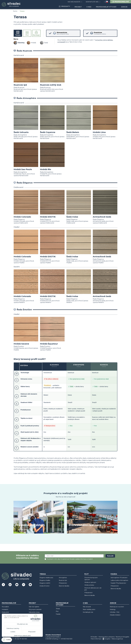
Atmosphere (63, 578)
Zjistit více (23, 530)
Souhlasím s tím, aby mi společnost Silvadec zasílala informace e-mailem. (70, 559)
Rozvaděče (5, 607)
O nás (91, 6)
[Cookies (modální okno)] (7, 640)
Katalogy (113, 609)
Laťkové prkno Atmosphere (119, 580)
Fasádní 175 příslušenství (118, 583)
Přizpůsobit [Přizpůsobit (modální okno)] (32, 632)
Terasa (43, 574)
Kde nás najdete (74, 2)
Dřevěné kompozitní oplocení (91, 579)
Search (103, 2)
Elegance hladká (45, 580)
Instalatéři (5, 609)
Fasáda (114, 574)
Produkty (69, 6)
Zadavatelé (5, 612)
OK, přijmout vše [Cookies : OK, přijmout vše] (22, 624)
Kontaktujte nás (92, 2)
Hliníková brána (89, 585)
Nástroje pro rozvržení (117, 607)
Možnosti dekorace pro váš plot (93, 589)
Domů (15, 11)
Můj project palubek (35, 609)
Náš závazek (87, 607)
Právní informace (96, 639)
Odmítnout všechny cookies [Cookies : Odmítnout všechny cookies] (13, 630)
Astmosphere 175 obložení (119, 578)
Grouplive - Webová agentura (114, 639)
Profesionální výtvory (108, 6)
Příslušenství (63, 583)
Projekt (82, 6)
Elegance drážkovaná (46, 578)
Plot (87, 574)
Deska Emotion (45, 586)
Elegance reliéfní (45, 583)
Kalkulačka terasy (34, 612)
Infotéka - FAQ (115, 612)
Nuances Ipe (63, 580)
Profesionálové (9, 603)
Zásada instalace (115, 615)
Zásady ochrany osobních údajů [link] (22, 635)
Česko (107, 2)
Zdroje (125, 6)
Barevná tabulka (64, 586)
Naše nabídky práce (89, 609)
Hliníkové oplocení (90, 582)
